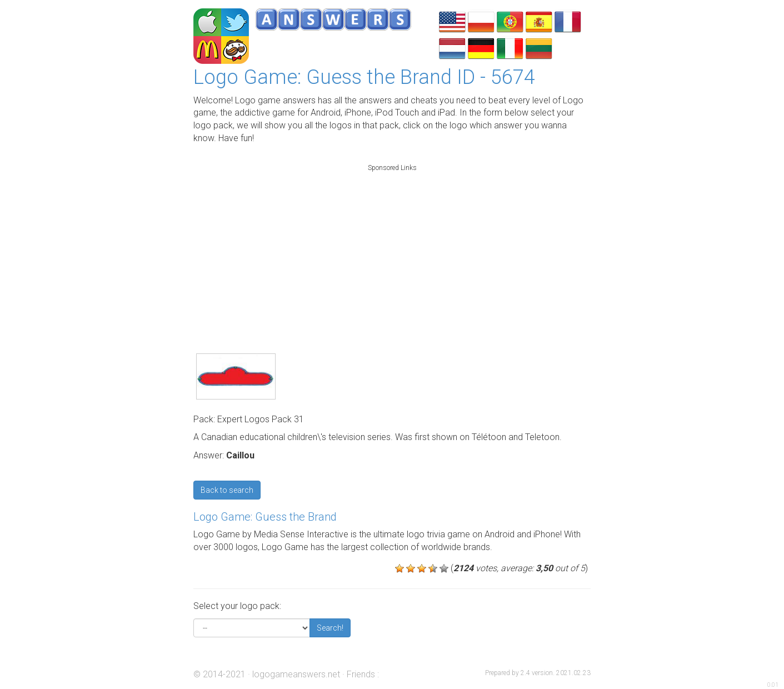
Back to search (227, 490)
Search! (330, 628)
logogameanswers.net (296, 674)
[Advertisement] (392, 247)
